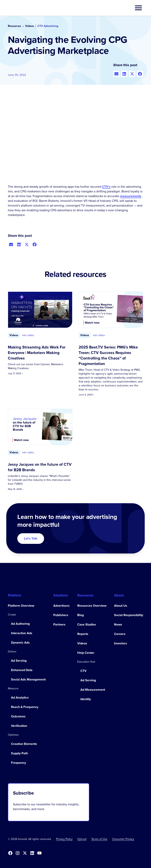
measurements (131, 196)
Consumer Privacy (123, 839)
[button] (138, 8)
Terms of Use (99, 839)
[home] (21, 8)
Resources (14, 26)
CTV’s (106, 187)
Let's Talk (31, 538)
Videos (30, 26)
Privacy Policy (64, 839)
